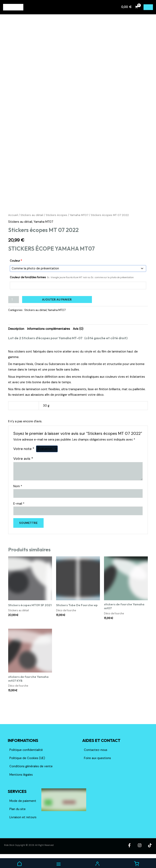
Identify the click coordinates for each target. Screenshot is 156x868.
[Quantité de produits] (14, 309)
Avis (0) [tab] (78, 339)
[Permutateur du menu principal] (148, 7)
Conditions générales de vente (31, 776)
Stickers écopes (57, 225)
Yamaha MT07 (79, 225)
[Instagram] (143, 855)
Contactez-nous (96, 760)
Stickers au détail (32, 225)
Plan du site (18, 819)
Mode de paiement (23, 811)
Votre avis (23, 468)
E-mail (19, 513)
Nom (18, 496)
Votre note (24, 459)
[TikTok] (150, 855)
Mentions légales (21, 784)
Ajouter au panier (57, 309)
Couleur (16, 271)
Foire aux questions (97, 768)
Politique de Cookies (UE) (27, 768)
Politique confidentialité (26, 760)
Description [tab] (16, 339)
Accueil (13, 225)
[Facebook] (137, 855)
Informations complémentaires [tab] (49, 339)
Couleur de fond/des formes (72, 287)
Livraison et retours (23, 827)
